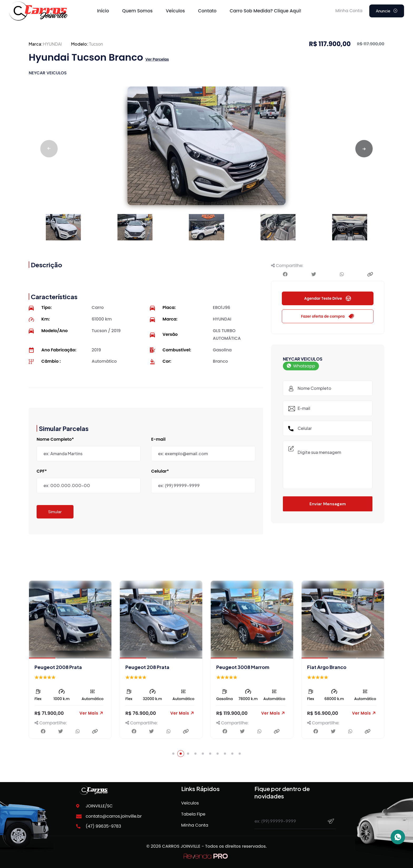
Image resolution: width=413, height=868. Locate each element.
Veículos (175, 11)
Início (103, 11)
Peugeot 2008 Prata (149, 667)
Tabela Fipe (193, 814)
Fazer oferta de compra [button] (328, 316)
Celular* (160, 471)
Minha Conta (195, 825)
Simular (55, 512)
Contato (207, 11)
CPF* (42, 471)
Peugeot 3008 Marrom (334, 667)
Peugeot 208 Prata (238, 667)
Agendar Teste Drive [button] (328, 298)
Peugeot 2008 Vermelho (63, 667)
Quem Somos (137, 11)
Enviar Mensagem (328, 504)
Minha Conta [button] (349, 11)
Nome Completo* (55, 439)
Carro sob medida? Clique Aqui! (265, 11)
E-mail (158, 439)
